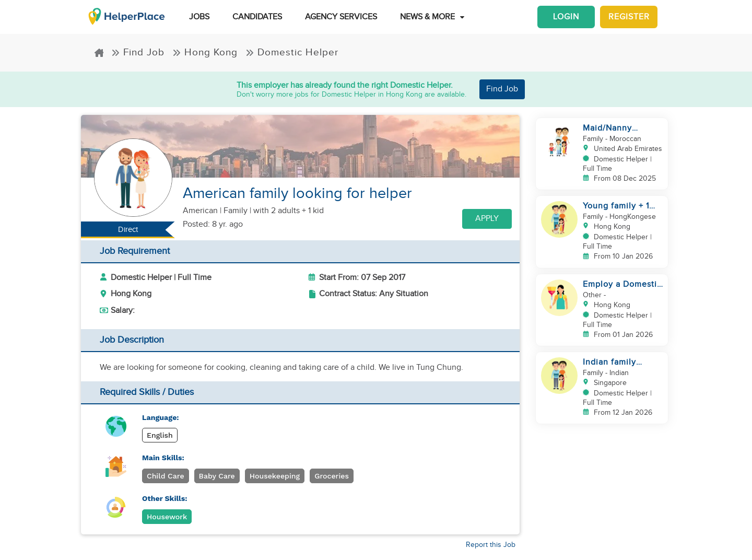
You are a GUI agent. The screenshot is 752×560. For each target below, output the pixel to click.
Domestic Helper (292, 52)
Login (566, 17)
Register (629, 17)
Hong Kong (205, 52)
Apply (487, 219)
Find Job (138, 52)
